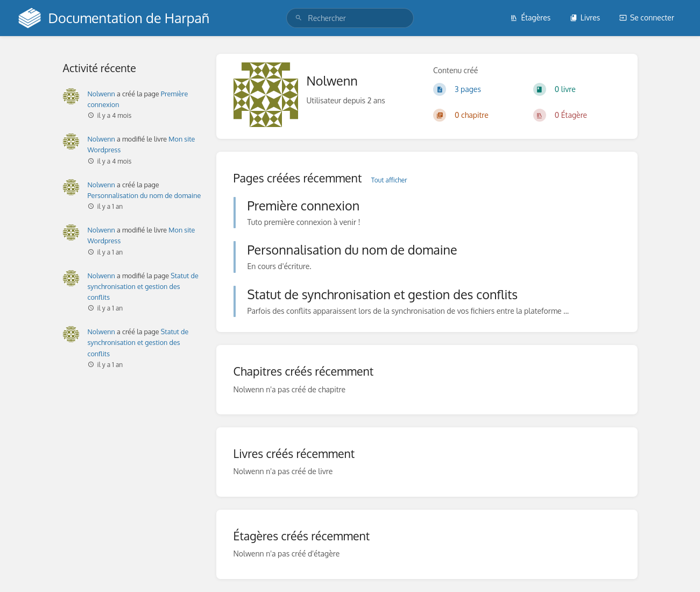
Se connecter (647, 17)
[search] (350, 18)
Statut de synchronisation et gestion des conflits (143, 286)
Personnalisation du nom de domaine (144, 195)
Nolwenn (101, 94)
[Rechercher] (299, 18)
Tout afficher (389, 180)
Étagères (530, 17)
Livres (585, 17)
